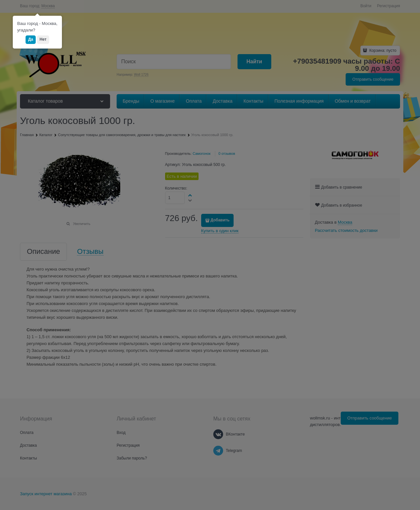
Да (31, 39)
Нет (43, 39)
